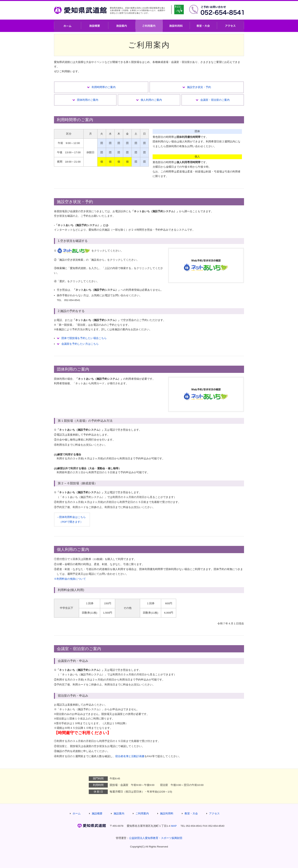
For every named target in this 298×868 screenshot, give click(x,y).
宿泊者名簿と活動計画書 (130, 756)
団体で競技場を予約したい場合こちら (84, 338)
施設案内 (122, 26)
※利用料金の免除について (70, 579)
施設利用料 (176, 26)
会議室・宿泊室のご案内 (215, 100)
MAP (174, 826)
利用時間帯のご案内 (104, 87)
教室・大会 (203, 26)
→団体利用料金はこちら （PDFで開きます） (71, 519)
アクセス (231, 26)
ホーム (68, 26)
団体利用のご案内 (88, 100)
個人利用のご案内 (151, 100)
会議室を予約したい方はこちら (80, 344)
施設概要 (95, 26)
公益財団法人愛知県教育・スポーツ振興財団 (156, 838)
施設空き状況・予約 (199, 87)
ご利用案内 (149, 26)
